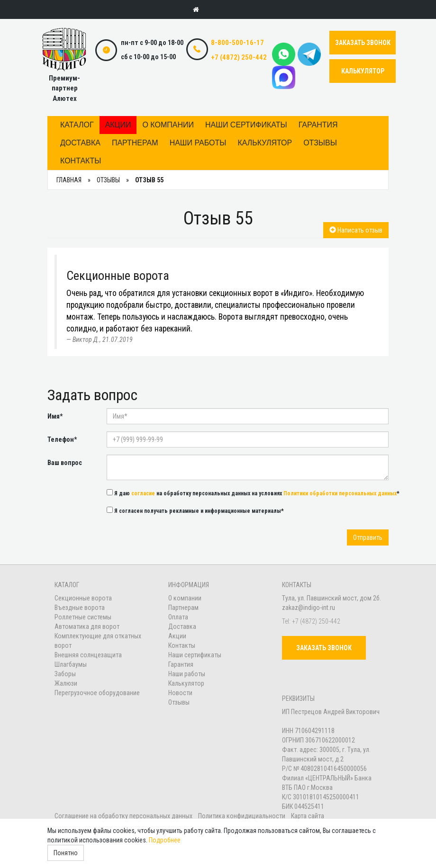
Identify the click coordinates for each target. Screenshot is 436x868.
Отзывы (320, 143)
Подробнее (165, 840)
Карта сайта (308, 816)
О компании (168, 125)
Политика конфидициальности (242, 816)
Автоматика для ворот (87, 626)
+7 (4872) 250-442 (239, 57)
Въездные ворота (80, 608)
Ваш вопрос (65, 463)
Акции (118, 125)
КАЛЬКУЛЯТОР (363, 71)
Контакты (81, 161)
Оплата (178, 617)
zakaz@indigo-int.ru (309, 608)
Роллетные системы (83, 617)
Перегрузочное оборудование (97, 693)
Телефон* (62, 439)
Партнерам (135, 143)
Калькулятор (265, 143)
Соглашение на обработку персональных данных (124, 816)
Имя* (55, 416)
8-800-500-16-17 (237, 43)
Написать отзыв (356, 230)
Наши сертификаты (246, 125)
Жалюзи (66, 683)
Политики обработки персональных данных (340, 493)
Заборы (65, 674)
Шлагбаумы (71, 664)
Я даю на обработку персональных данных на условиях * (253, 493)
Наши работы (198, 143)
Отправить (368, 537)
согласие (143, 493)
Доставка (80, 143)
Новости (180, 693)
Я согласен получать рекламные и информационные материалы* (195, 510)
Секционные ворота (83, 598)
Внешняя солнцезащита (88, 655)
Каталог (77, 125)
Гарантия (318, 125)
